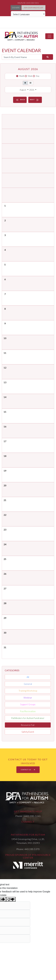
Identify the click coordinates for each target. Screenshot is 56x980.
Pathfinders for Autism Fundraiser (28, 718)
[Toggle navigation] (49, 36)
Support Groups (28, 704)
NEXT (35, 100)
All (28, 677)
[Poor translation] (11, 899)
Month (22, 76)
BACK (20, 100)
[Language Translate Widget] (28, 14)
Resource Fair (28, 725)
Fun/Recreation (28, 711)
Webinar (28, 698)
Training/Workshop (28, 691)
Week (30, 76)
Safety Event (28, 732)
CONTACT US (28, 770)
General (28, 684)
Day (38, 76)
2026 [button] (32, 90)
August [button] (23, 90)
